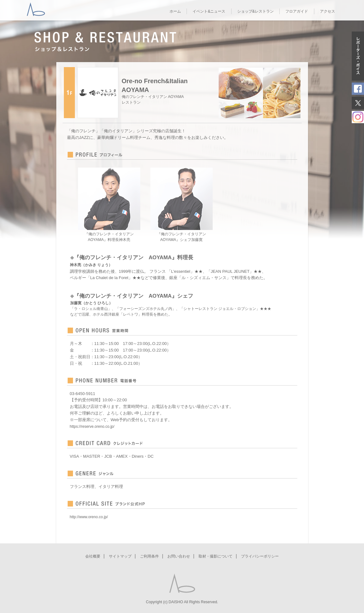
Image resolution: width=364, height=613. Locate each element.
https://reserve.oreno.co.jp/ (92, 427)
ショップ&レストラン (255, 11)
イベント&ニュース (209, 11)
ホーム (175, 11)
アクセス (328, 11)
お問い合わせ (179, 556)
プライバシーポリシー (260, 556)
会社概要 (93, 556)
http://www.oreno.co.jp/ (89, 517)
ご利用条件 (149, 556)
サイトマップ (120, 556)
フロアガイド (297, 11)
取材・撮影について (216, 556)
